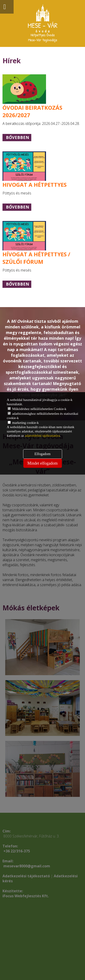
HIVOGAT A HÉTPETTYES (35, 185)
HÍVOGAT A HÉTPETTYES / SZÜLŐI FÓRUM (36, 258)
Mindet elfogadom (42, 463)
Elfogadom (42, 454)
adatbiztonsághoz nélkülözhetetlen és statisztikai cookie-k (42, 416)
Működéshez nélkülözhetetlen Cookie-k (37, 409)
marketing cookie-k (23, 423)
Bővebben (17, 137)
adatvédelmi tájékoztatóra (42, 436)
